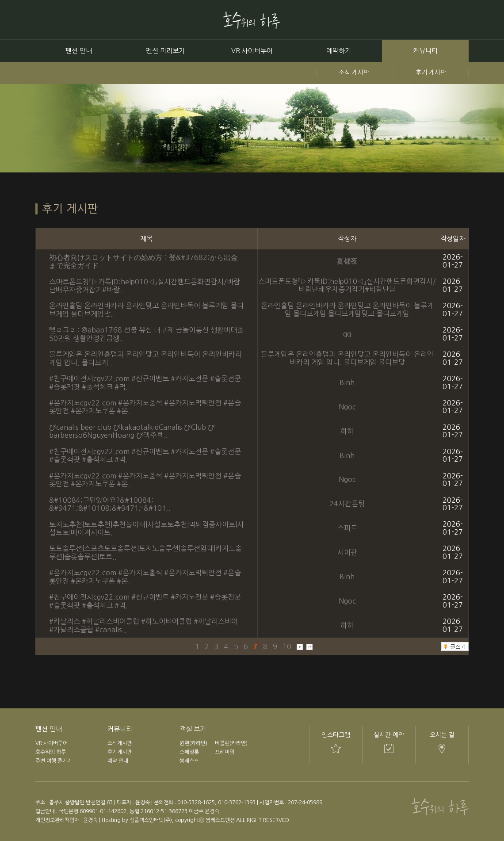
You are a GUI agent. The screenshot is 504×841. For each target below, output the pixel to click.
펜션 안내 (79, 51)
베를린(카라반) (231, 743)
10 (287, 646)
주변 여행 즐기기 (54, 761)
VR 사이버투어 (252, 51)
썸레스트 (189, 761)
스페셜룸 (189, 752)
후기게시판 (120, 752)
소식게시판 (120, 743)
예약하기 (339, 51)
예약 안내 (118, 761)
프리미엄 (225, 752)
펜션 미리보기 (165, 51)
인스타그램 (336, 735)
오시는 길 (442, 735)
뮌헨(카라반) (193, 743)
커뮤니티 (425, 51)
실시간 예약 (389, 735)
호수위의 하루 (51, 752)
